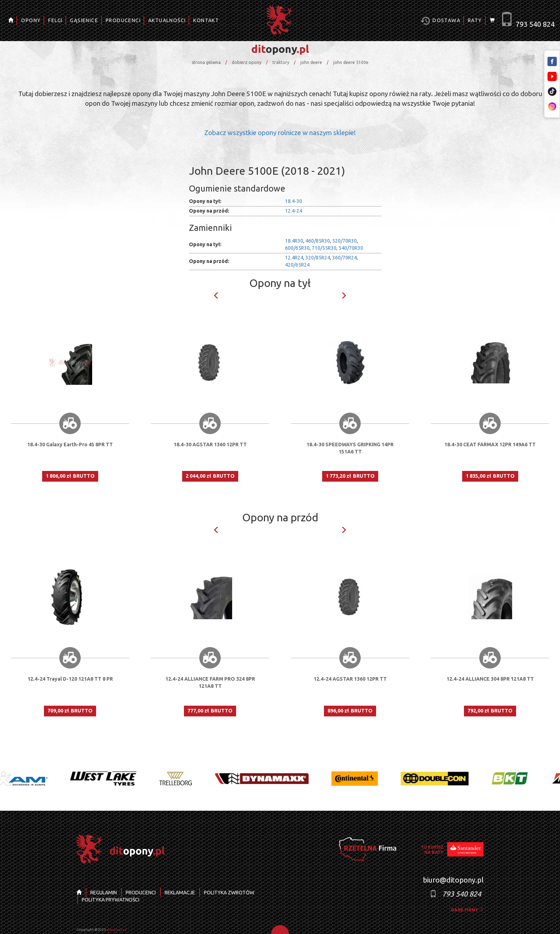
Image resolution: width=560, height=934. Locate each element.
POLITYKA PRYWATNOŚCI (111, 900)
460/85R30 (318, 241)
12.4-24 (294, 211)
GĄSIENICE (84, 20)
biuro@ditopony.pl (453, 880)
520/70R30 (344, 241)
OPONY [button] (31, 20)
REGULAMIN (104, 893)
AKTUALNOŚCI (167, 20)
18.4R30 (294, 241)
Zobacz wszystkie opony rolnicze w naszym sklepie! (280, 133)
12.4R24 (294, 258)
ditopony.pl (117, 930)
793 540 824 (535, 24)
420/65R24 (297, 265)
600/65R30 (297, 248)
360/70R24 (344, 258)
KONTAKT (206, 20)
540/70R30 (351, 248)
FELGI (55, 20)
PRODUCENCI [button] (123, 20)
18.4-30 (294, 201)
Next (344, 295)
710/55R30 (324, 248)
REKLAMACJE (180, 893)
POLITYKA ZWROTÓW (229, 893)
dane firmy (467, 910)
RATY (475, 20)
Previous (216, 295)
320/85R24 (318, 258)
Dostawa (441, 21)
